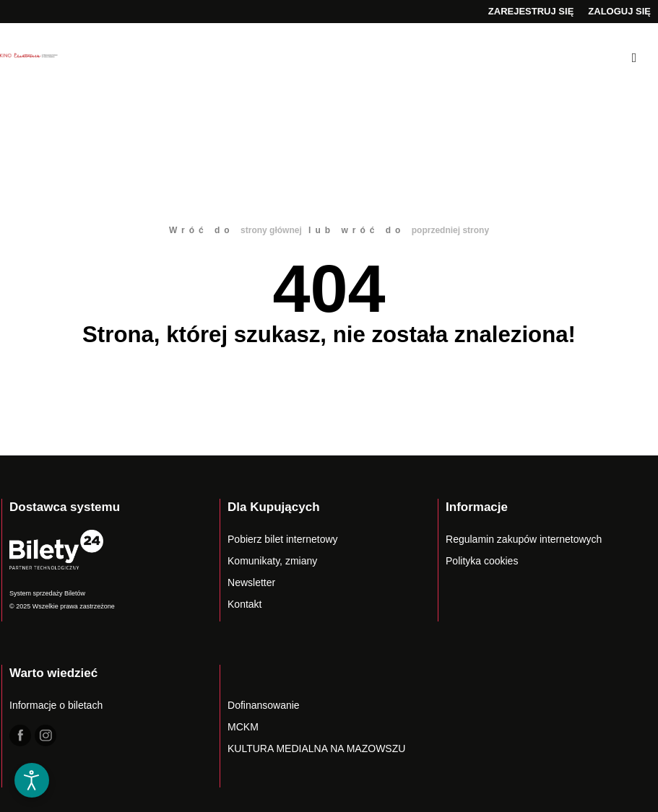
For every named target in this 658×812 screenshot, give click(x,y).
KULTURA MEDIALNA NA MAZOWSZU (316, 748)
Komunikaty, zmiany (272, 561)
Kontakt (244, 604)
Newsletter (251, 582)
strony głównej (271, 230)
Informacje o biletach (56, 705)
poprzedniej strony (450, 230)
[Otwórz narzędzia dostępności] (32, 780)
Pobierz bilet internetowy (283, 539)
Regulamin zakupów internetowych (524, 539)
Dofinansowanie (264, 705)
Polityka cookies (482, 561)
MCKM (243, 727)
